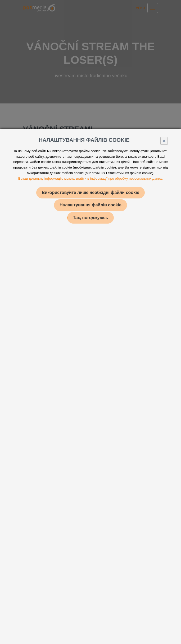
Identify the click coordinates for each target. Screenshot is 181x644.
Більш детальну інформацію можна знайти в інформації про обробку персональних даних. (91, 178)
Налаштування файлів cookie (91, 205)
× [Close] (164, 141)
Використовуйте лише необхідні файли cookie (91, 192)
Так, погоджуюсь (90, 218)
